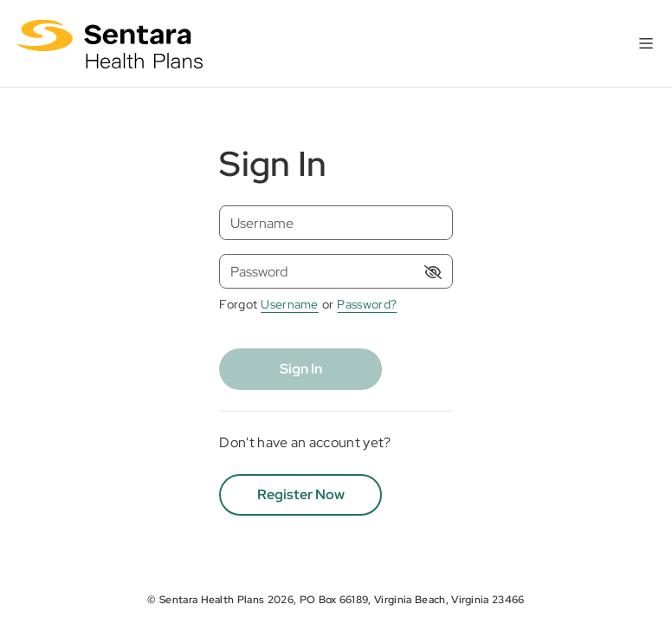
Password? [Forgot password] (367, 304)
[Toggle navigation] (646, 43)
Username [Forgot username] (290, 304)
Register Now (301, 494)
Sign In (301, 369)
